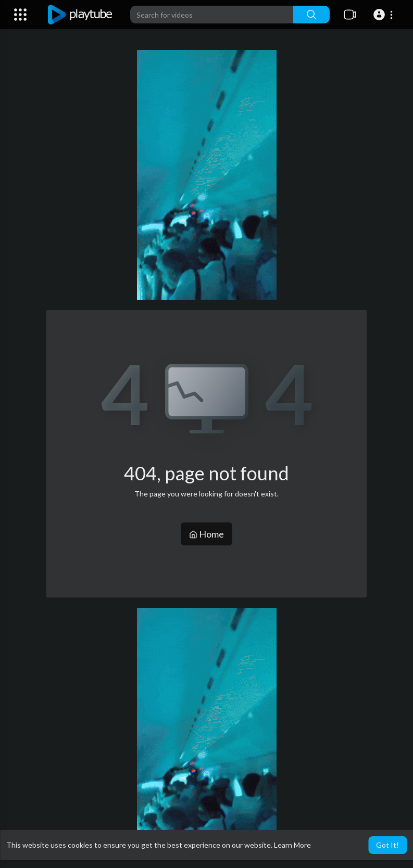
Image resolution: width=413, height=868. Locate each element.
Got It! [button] (387, 845)
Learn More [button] (292, 845)
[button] (385, 15)
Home (206, 534)
